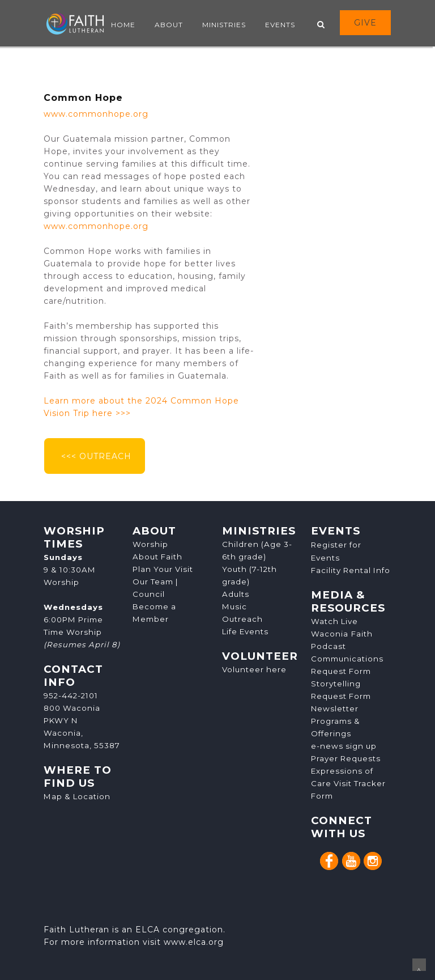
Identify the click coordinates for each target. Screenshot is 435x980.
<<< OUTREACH (95, 456)
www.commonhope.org (96, 114)
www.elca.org (194, 942)
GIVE (365, 23)
